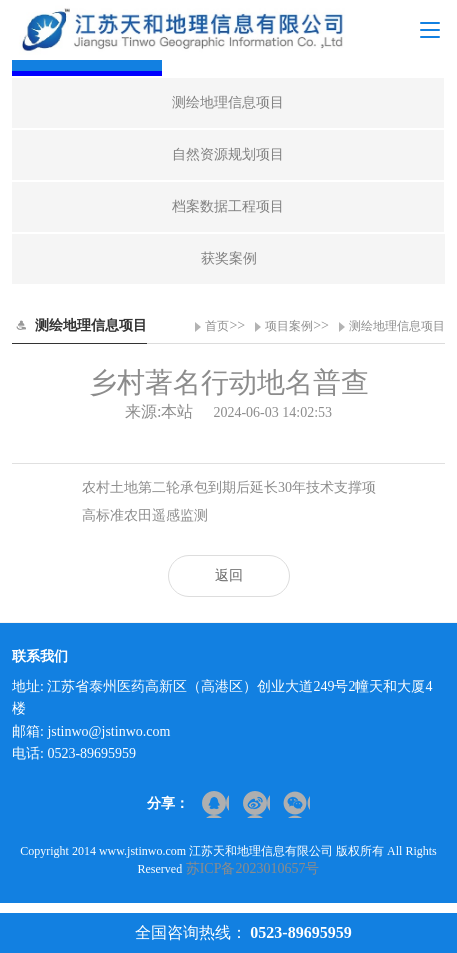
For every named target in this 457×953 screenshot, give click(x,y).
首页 (217, 326)
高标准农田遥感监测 (145, 515)
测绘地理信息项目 (397, 326)
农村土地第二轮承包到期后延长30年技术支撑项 (229, 487)
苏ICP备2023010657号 (253, 868)
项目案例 (289, 326)
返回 (229, 575)
